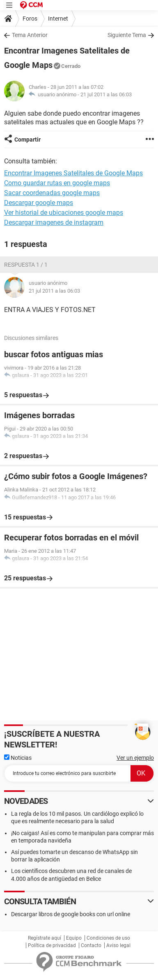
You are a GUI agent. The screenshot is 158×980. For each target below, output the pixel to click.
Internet (58, 19)
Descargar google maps (39, 203)
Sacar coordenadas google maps (52, 193)
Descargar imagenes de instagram (54, 222)
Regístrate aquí (45, 938)
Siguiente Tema (127, 35)
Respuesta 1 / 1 (26, 265)
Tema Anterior (30, 35)
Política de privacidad (52, 945)
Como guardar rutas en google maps (57, 183)
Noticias (18, 758)
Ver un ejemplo (135, 758)
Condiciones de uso (108, 938)
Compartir (27, 140)
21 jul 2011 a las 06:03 (106, 94)
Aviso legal (118, 945)
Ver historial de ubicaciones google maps (64, 213)
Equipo (74, 938)
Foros (30, 19)
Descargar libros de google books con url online (71, 914)
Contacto (91, 945)
